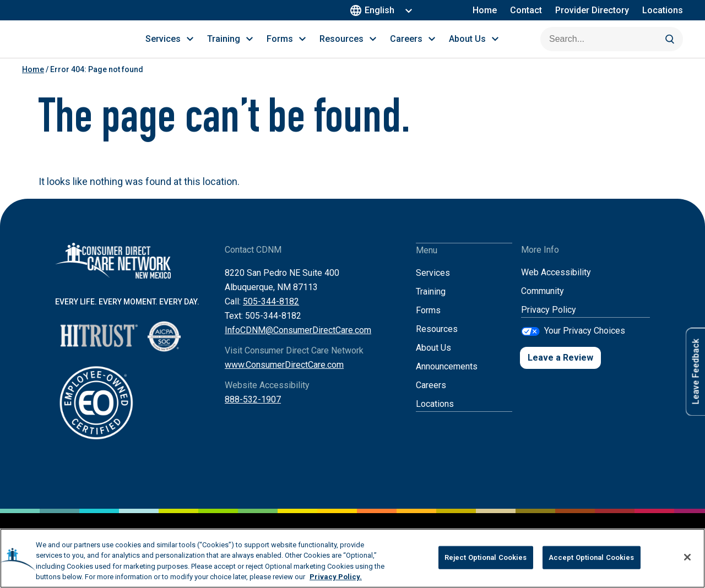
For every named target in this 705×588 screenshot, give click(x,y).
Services (433, 285)
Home (485, 10)
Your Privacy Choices (585, 343)
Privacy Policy (549, 322)
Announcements (447, 379)
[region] (352, 558)
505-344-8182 (271, 314)
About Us (433, 360)
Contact (526, 10)
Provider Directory (592, 10)
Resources (437, 341)
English (374, 10)
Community (543, 304)
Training (431, 304)
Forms (428, 322)
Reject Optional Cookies (486, 557)
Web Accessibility (556, 285)
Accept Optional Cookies (592, 557)
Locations (663, 10)
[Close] (687, 557)
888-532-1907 (253, 412)
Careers (431, 397)
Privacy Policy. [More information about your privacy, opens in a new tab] (336, 577)
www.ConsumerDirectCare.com (284, 377)
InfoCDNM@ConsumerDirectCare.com (298, 343)
